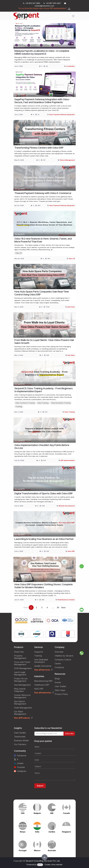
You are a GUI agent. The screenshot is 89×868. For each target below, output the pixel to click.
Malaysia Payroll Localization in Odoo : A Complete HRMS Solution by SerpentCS (42, 52)
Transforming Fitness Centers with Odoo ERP (39, 148)
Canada (66, 813)
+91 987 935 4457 (52, 3)
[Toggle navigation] (73, 16)
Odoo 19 (72, 259)
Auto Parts (71, 307)
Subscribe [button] (69, 733)
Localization (70, 66)
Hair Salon (71, 355)
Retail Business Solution (66, 600)
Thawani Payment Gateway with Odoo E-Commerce (43, 193)
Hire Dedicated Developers (41, 661)
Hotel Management (23, 708)
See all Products (22, 718)
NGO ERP (39, 689)
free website (57, 865)
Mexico (37, 850)
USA (23, 813)
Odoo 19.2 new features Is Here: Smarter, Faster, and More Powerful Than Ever (43, 240)
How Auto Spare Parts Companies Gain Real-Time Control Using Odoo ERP (42, 293)
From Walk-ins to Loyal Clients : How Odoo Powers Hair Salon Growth (44, 342)
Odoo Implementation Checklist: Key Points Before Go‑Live (42, 447)
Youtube (21, 767)
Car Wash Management (20, 713)
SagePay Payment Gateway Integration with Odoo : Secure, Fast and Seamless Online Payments (42, 101)
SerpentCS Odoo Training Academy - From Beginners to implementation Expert (44, 390)
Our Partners (20, 744)
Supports (39, 652)
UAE (52, 813)
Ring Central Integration (20, 690)
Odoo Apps (60, 690)
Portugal (23, 850)
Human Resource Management (22, 696)
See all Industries (43, 693)
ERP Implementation (68, 460)
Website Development (67, 506)
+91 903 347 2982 (32, 3)
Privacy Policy (61, 694)
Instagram (22, 771)
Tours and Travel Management (22, 663)
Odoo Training (70, 412)
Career (58, 663)
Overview (59, 652)
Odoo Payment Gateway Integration (62, 115)
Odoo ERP (71, 551)
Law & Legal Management (20, 673)
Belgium (37, 813)
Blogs (57, 679)
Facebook (22, 756)
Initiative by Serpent (64, 656)
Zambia (52, 832)
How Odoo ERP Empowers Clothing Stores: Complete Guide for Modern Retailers (44, 586)
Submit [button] (40, 786)
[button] (45, 857)
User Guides (60, 686)
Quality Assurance (43, 666)
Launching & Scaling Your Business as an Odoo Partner (44, 539)
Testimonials (20, 737)
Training (38, 656)
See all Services (42, 670)
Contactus (59, 667)
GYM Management (23, 668)
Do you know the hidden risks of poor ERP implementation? (43, 8)
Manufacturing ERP (43, 681)
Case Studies (20, 733)
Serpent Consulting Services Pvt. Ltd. (43, 861)
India (37, 832)
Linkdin (20, 763)
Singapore (66, 832)
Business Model (21, 740)
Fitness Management (67, 160)
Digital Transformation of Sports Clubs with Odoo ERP (44, 493)
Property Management (20, 657)
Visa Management (22, 685)
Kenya (23, 832)
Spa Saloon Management (20, 703)
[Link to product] (21, 621)
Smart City (19, 652)
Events (58, 682)
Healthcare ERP (42, 685)
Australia (52, 850)
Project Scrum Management (21, 680)
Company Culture (63, 660)
